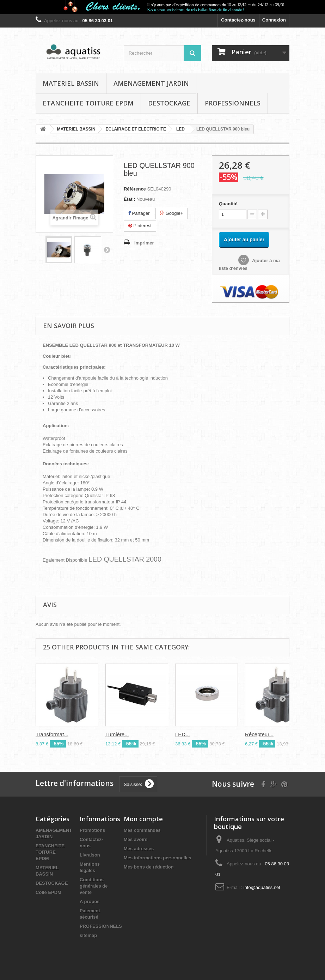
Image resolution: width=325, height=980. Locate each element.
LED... (183, 734)
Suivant (107, 250)
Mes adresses (139, 849)
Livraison (90, 855)
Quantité (228, 204)
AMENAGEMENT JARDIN (151, 83)
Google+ (171, 213)
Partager (139, 213)
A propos (90, 902)
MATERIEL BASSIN (71, 83)
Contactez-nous (238, 20)
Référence (135, 189)
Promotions (92, 830)
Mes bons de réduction (149, 867)
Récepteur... (259, 734)
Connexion (274, 20)
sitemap (88, 935)
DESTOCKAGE (169, 103)
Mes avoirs (136, 839)
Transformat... (52, 734)
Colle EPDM (48, 892)
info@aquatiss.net (262, 887)
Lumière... (117, 734)
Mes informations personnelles (157, 858)
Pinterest (140, 226)
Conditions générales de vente (94, 886)
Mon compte (143, 819)
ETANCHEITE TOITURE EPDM (88, 103)
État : (130, 199)
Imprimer (144, 243)
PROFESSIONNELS (233, 103)
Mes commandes (142, 830)
